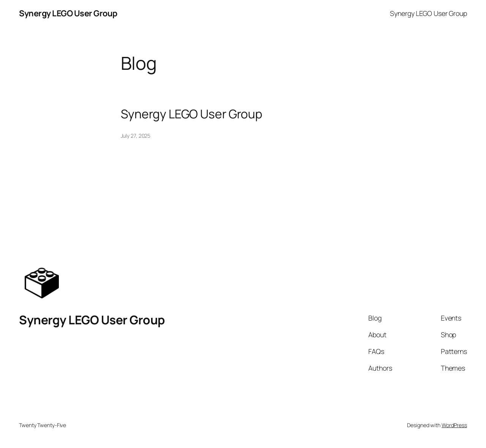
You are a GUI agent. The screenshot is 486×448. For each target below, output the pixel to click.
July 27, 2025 (136, 136)
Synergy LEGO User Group (68, 13)
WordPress (454, 425)
